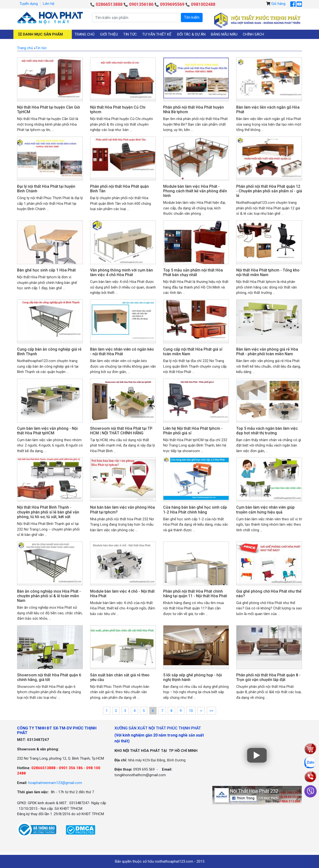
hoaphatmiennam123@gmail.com (55, 783)
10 (191, 711)
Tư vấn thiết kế (157, 34)
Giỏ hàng (278, 4)
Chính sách (253, 34)
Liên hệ (49, 4)
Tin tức (130, 34)
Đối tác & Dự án (191, 34)
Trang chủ (84, 34)
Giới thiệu (109, 34)
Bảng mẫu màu (224, 34)
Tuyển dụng (29, 4)
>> (211, 711)
